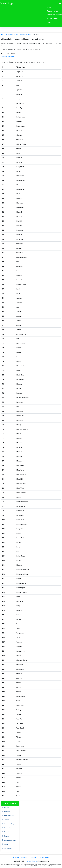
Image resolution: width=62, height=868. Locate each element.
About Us (16, 858)
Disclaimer (34, 858)
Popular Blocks (52, 18)
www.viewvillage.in (30, 861)
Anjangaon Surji (9, 816)
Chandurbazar (8, 828)
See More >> (8, 848)
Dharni (6, 844)
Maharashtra (9, 35)
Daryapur (7, 836)
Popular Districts (53, 11)
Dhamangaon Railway (11, 840)
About (49, 22)
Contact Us (25, 858)
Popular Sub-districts (54, 15)
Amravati (16, 35)
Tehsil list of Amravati (8, 56)
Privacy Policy (44, 858)
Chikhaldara (8, 832)
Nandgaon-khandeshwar (26, 35)
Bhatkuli (6, 820)
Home (49, 7)
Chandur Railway (9, 824)
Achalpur (7, 808)
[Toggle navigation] (60, 4)
